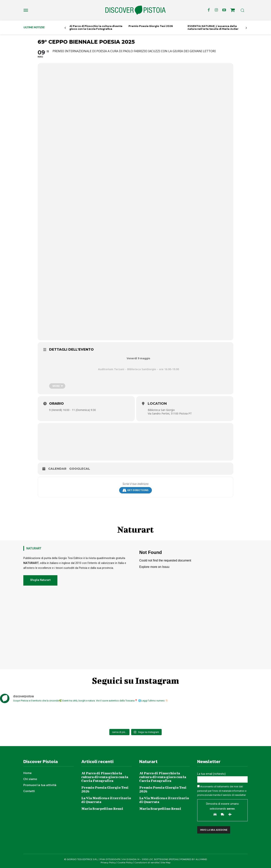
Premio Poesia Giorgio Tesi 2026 (151, 26)
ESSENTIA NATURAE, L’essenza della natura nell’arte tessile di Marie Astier (213, 27)
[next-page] (246, 28)
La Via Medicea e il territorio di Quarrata (106, 800)
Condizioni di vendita (147, 862)
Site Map (166, 862)
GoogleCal (80, 469)
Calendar (57, 469)
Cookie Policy (125, 862)
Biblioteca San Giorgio (161, 410)
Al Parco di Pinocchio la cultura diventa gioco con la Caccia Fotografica (96, 27)
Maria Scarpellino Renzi (102, 809)
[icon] (233, 11)
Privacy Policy (108, 862)
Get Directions (135, 490)
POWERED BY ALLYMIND (194, 859)
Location (157, 404)
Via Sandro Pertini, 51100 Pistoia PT (170, 413)
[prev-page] (65, 28)
